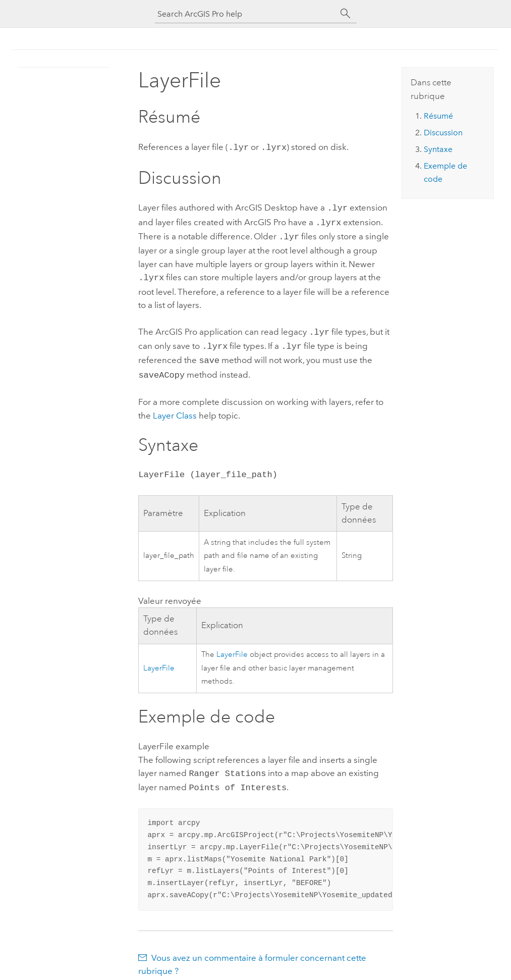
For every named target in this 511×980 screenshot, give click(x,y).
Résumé (438, 116)
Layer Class (175, 406)
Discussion (443, 133)
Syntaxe (438, 149)
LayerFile (159, 659)
